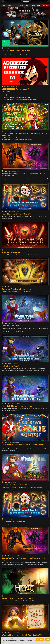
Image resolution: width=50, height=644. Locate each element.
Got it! (48, 639)
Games (9, 6)
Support (33, 6)
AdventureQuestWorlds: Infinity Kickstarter (17, 53)
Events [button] (39, 6)
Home (4, 6)
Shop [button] (28, 6)
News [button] (14, 6)
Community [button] (21, 6)
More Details (40, 639)
